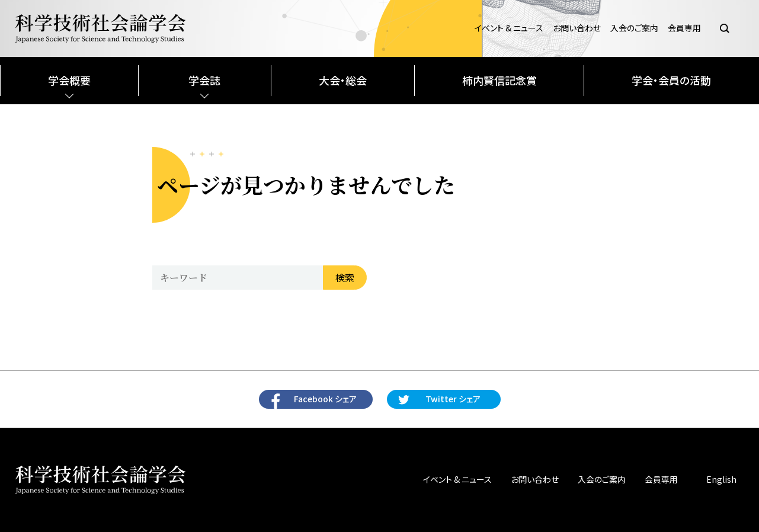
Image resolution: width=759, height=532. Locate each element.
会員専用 (684, 28)
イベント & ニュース (509, 28)
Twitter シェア (453, 399)
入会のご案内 (634, 28)
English (721, 480)
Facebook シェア (325, 399)
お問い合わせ (577, 28)
